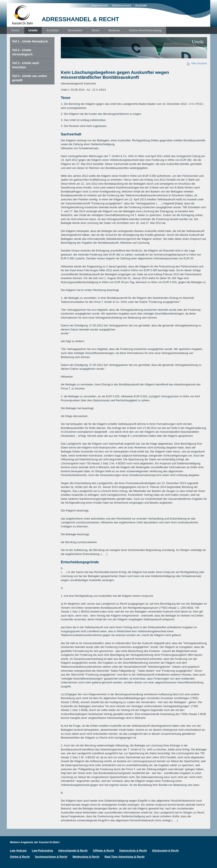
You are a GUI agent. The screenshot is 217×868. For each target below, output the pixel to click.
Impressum (100, 5)
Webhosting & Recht (86, 857)
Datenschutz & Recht (133, 850)
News (96, 30)
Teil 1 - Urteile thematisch (30, 41)
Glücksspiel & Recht (165, 850)
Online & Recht (20, 857)
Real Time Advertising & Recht (124, 857)
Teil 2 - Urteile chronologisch (22, 52)
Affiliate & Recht (103, 850)
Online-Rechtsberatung (145, 30)
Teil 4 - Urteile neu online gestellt (30, 78)
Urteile (33, 30)
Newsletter (75, 30)
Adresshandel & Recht (73, 850)
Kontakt (141, 5)
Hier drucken (197, 63)
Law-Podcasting (42, 850)
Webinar (114, 30)
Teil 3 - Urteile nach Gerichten (26, 65)
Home (15, 30)
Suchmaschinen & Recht (51, 857)
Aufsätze (53, 30)
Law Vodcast (18, 850)
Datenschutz (122, 5)
